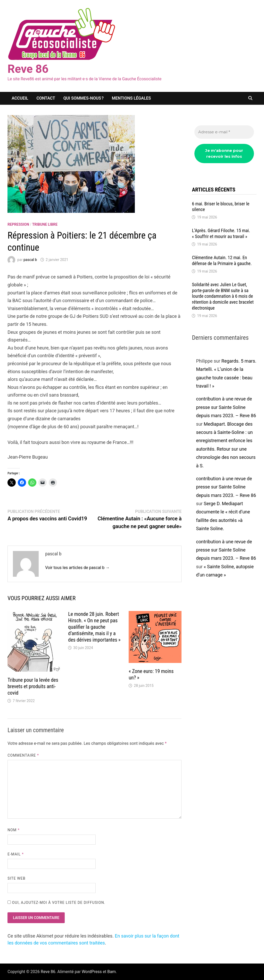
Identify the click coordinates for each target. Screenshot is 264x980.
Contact (46, 98)
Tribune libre (45, 224)
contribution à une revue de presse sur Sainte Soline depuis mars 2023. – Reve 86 (226, 407)
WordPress (92, 972)
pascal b (30, 260)
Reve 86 (28, 69)
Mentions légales (131, 98)
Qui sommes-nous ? (84, 98)
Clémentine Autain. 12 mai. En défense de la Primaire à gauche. (222, 260)
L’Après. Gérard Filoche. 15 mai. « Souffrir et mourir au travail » (221, 233)
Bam (112, 972)
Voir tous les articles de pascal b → (77, 568)
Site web (16, 878)
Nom (14, 830)
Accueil (20, 98)
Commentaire (23, 755)
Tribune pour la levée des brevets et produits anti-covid (33, 686)
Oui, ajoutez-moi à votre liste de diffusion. (56, 903)
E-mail (16, 854)
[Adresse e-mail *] (224, 132)
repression (18, 224)
